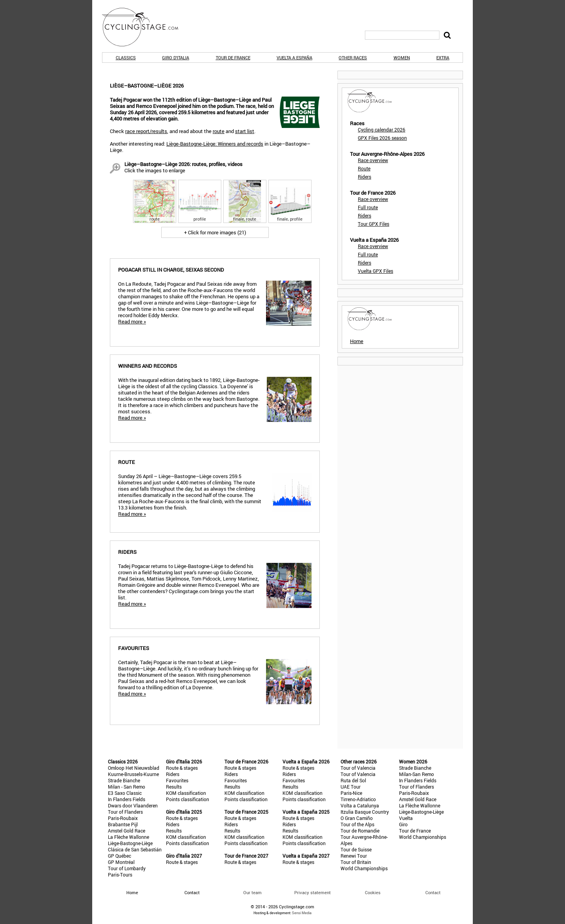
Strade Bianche (124, 780)
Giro (403, 824)
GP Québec (119, 856)
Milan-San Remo (416, 774)
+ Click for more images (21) (215, 232)
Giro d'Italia (176, 58)
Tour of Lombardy (127, 868)
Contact (433, 892)
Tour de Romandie (360, 831)
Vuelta (406, 818)
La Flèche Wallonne (128, 837)
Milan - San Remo (127, 787)
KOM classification (186, 793)
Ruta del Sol (353, 780)
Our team (252, 892)
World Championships (364, 868)
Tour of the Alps (357, 824)
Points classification (188, 799)
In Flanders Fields (127, 799)
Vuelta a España (294, 58)
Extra (443, 58)
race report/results (146, 131)
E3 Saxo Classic (125, 793)
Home (357, 341)
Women (402, 58)
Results (174, 787)
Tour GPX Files (374, 224)
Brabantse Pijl (123, 824)
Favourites (177, 780)
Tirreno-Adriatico (358, 799)
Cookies (373, 892)
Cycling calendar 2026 (382, 130)
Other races (353, 58)
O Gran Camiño (357, 818)
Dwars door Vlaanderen (133, 805)
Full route (368, 207)
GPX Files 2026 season (382, 138)
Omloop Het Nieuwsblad (134, 768)
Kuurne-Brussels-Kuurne (133, 774)
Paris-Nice (351, 793)
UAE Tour (351, 787)
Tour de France (233, 58)
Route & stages (182, 768)
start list (245, 131)
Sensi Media (302, 913)
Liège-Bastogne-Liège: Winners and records (215, 144)
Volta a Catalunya (360, 805)
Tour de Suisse (356, 849)
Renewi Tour (354, 856)
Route (364, 168)
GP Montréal (121, 862)
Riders (365, 177)
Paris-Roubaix (123, 818)
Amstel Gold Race (127, 831)
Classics (126, 58)
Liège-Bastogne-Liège (130, 843)
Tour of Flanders (125, 812)
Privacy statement (313, 892)
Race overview (373, 160)
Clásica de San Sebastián (135, 849)
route (219, 131)
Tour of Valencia (358, 768)
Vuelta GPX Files (375, 271)
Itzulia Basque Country (365, 812)
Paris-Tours (120, 875)
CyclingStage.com (145, 27)
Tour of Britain (356, 862)
